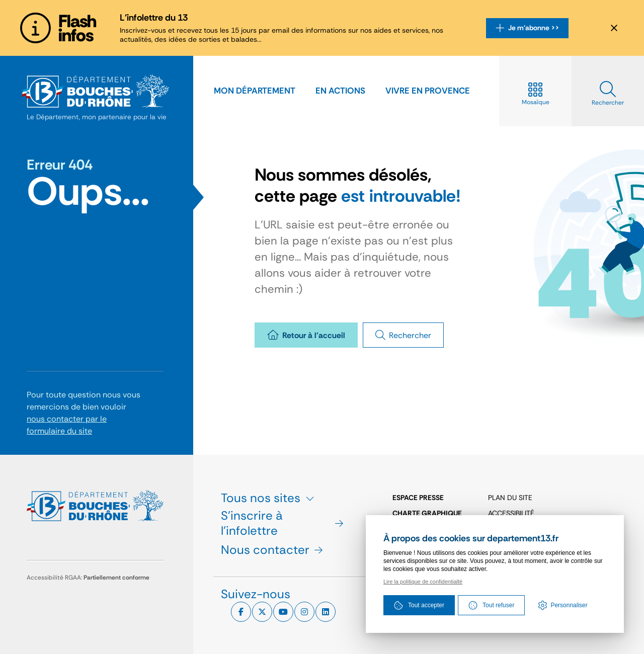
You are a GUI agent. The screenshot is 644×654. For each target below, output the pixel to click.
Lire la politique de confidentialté (423, 582)
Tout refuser (491, 605)
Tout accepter (419, 605)
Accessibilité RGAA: (88, 578)
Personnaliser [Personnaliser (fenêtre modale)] (569, 605)
